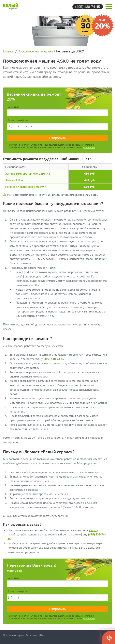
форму (94, 530)
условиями (89, 147)
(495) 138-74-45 (88, 7)
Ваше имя (13, 107)
